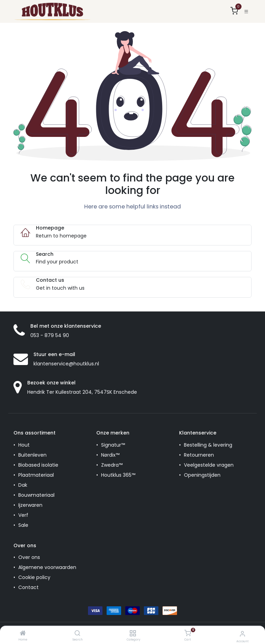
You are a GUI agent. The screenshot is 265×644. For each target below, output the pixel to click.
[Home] (23, 634)
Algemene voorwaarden (47, 567)
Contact (28, 587)
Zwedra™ (112, 465)
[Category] (133, 634)
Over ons (29, 557)
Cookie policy (34, 577)
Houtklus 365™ (118, 475)
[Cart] (188, 633)
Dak (23, 485)
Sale (23, 525)
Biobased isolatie (38, 465)
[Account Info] (242, 634)
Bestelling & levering (208, 445)
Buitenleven (32, 455)
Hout (24, 445)
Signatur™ (113, 445)
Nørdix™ (110, 455)
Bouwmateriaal (36, 495)
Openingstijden (202, 475)
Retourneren (199, 455)
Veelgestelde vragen (209, 465)
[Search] (77, 634)
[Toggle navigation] (246, 12)
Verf (23, 515)
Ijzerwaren (30, 505)
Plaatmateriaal (36, 475)
